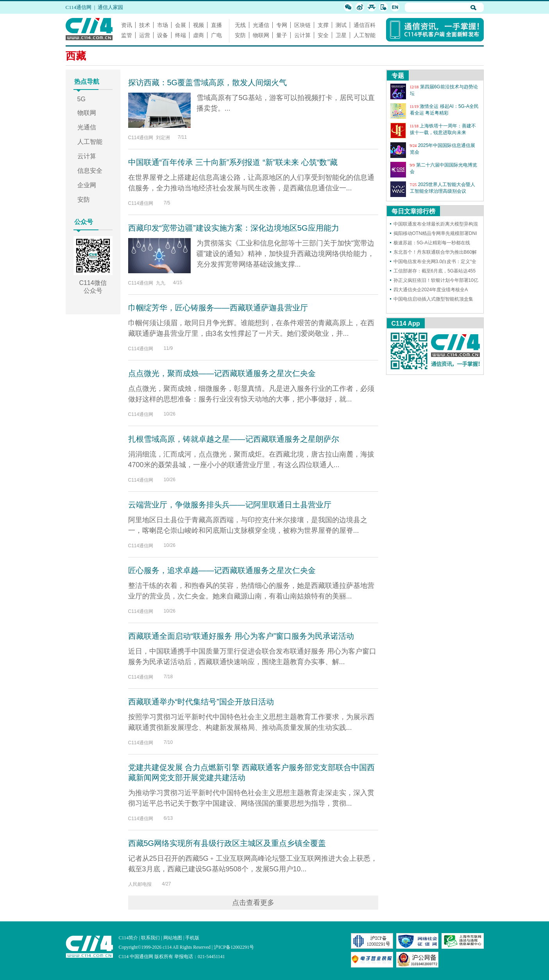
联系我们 (150, 938)
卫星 (341, 35)
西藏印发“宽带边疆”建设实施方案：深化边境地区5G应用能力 (234, 228)
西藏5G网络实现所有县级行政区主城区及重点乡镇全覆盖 (227, 843)
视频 (198, 25)
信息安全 (90, 171)
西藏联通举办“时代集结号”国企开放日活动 (201, 702)
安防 (240, 35)
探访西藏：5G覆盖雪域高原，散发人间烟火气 (208, 82)
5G (81, 99)
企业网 (87, 185)
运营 (145, 35)
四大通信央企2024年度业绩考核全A (431, 290)
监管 (127, 35)
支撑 (323, 25)
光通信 (261, 25)
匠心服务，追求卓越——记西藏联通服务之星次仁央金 (222, 570)
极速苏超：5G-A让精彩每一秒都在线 (432, 243)
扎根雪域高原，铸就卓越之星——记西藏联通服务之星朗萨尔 (234, 439)
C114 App (406, 323)
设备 (163, 35)
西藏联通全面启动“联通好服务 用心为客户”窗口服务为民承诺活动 (241, 636)
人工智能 (365, 35)
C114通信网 (79, 7)
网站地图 (173, 938)
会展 (181, 25)
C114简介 (129, 938)
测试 (341, 25)
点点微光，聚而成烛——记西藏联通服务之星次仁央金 (222, 373)
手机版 (192, 938)
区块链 (302, 25)
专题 (398, 76)
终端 (181, 35)
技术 (145, 25)
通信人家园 (110, 7)
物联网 (261, 35)
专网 (282, 25)
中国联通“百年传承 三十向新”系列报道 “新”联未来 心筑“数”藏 (233, 162)
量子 (282, 35)
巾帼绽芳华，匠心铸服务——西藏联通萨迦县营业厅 (218, 308)
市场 (163, 25)
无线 (240, 25)
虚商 (198, 35)
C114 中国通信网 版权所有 (146, 957)
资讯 (127, 25)
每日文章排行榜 (413, 211)
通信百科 (365, 25)
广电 (216, 35)
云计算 (302, 35)
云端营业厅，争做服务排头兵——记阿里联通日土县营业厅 (230, 505)
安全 (323, 35)
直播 (216, 25)
